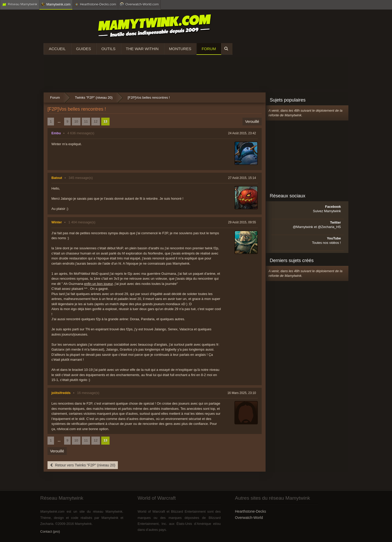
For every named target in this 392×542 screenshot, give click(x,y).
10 (76, 121)
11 (86, 121)
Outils (109, 49)
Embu (56, 133)
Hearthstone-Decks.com (95, 4)
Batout (57, 178)
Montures (180, 49)
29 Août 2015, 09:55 (242, 222)
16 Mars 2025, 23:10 (242, 393)
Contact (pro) (50, 531)
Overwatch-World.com (139, 4)
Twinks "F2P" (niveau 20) (94, 98)
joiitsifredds (61, 393)
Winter (57, 222)
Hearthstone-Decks (251, 511)
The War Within (142, 49)
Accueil (57, 49)
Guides (84, 49)
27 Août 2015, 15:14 (242, 178)
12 (96, 121)
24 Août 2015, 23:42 (242, 133)
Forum (209, 49)
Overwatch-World (249, 518)
